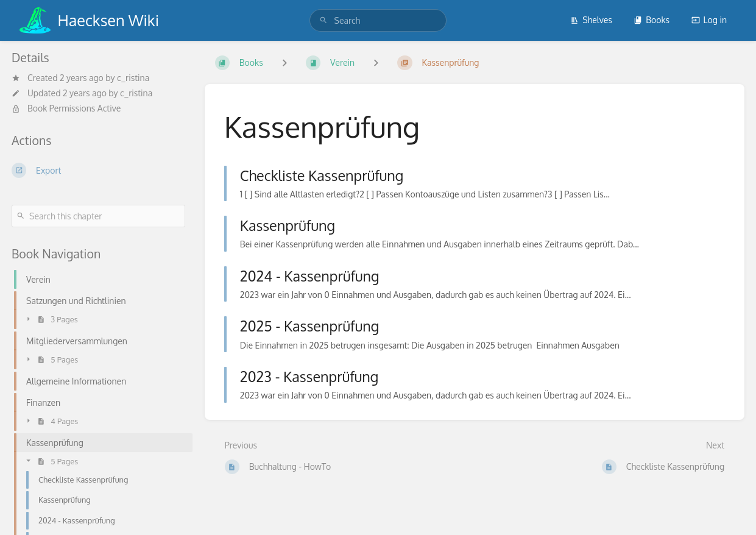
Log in (709, 20)
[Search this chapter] (98, 216)
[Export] (98, 170)
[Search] (323, 20)
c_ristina (133, 78)
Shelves (591, 20)
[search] (378, 20)
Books (652, 20)
